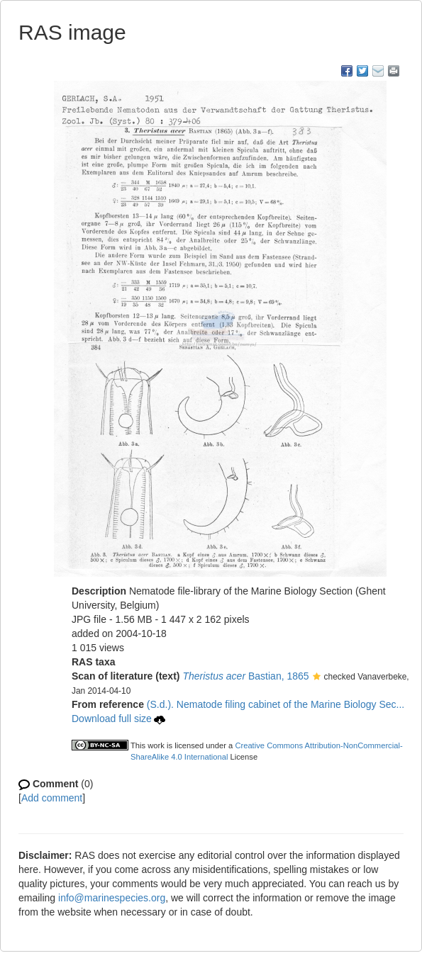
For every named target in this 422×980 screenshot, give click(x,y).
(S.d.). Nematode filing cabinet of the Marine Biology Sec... (276, 704)
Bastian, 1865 (245, 676)
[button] (317, 677)
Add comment (52, 798)
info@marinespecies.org (112, 898)
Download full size (118, 719)
